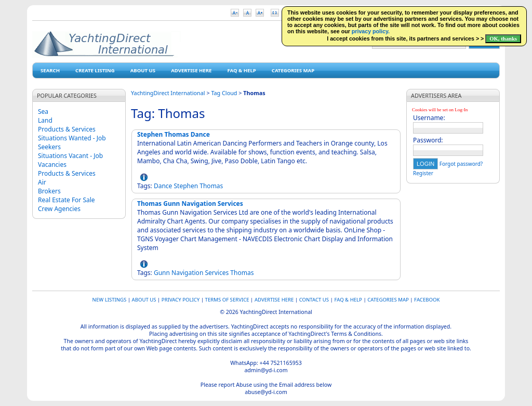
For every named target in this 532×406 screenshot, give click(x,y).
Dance (163, 186)
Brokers (49, 191)
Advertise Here (191, 70)
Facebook (427, 300)
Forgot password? (461, 164)
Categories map (293, 70)
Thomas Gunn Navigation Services (190, 204)
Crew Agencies (59, 209)
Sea (43, 112)
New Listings (110, 300)
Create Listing (95, 70)
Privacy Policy (181, 300)
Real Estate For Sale (66, 200)
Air (42, 182)
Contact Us (314, 300)
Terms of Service (227, 300)
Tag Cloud (224, 93)
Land (45, 120)
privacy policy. (371, 31)
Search (50, 70)
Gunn (162, 273)
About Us (143, 70)
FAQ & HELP (241, 70)
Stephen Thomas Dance (174, 134)
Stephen (186, 186)
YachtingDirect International (168, 93)
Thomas (211, 186)
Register (423, 173)
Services (217, 273)
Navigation (187, 273)
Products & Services (67, 129)
